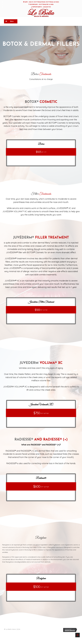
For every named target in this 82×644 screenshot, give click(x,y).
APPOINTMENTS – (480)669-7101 (41, 7)
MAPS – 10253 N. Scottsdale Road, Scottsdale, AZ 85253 (41, 2)
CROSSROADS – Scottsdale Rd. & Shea (41, 4)
